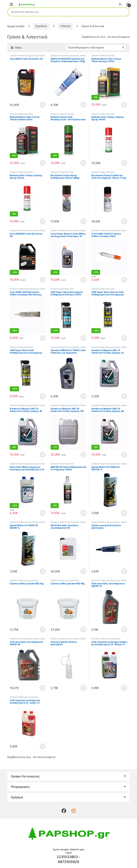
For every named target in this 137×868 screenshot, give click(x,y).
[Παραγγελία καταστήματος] (96, 48)
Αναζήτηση (124, 12)
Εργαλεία (41, 26)
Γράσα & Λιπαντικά (19, 56)
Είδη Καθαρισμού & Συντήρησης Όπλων (109, 57)
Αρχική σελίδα (16, 26)
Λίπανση (65, 26)
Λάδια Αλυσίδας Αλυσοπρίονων (27, 57)
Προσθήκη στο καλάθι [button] (43, 105)
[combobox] (64, 12)
